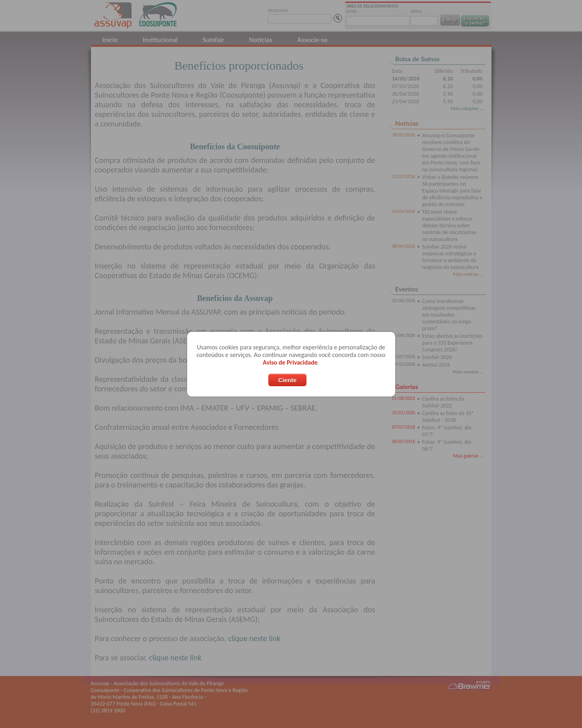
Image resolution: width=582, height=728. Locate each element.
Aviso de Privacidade (290, 362)
